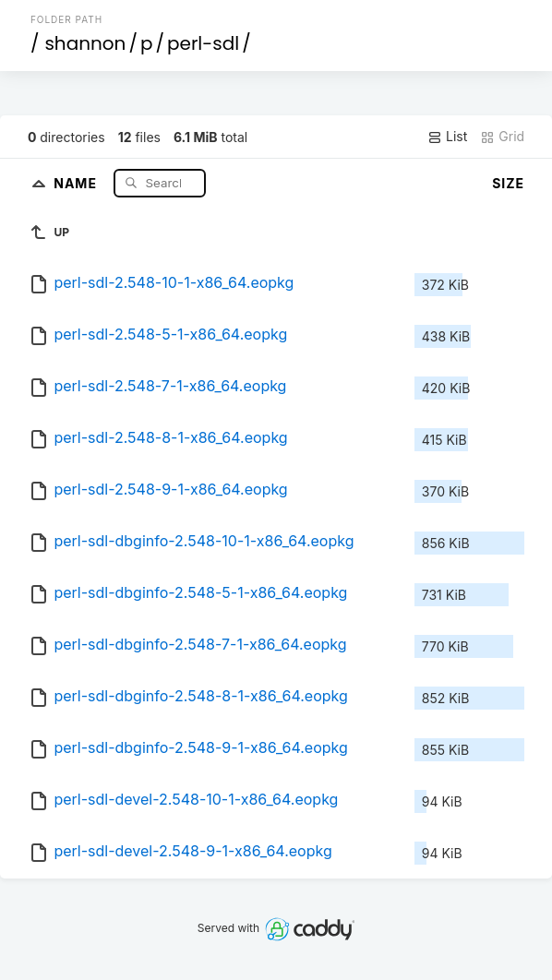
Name (77, 182)
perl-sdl (203, 43)
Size (508, 183)
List (447, 137)
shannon (85, 43)
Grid (502, 137)
